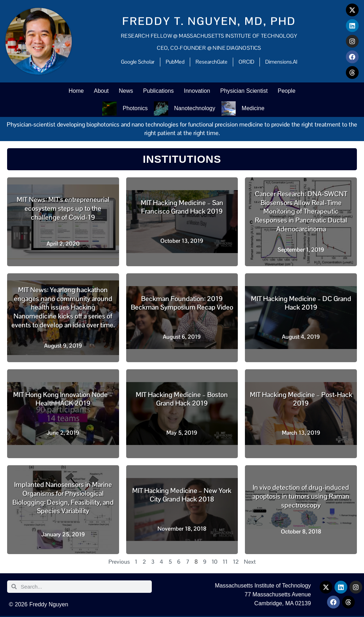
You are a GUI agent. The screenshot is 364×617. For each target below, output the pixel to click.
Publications (159, 91)
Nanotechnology (195, 109)
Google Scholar (138, 62)
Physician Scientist (245, 91)
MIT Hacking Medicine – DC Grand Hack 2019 (301, 304)
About (100, 91)
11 (225, 563)
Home (74, 91)
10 (215, 563)
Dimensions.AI (281, 62)
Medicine (253, 109)
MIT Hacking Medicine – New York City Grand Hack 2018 (182, 496)
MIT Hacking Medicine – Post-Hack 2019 (301, 400)
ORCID (246, 62)
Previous (119, 563)
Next (250, 563)
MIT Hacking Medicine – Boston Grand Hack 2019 (182, 400)
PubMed (175, 62)
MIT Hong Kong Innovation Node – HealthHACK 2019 (63, 400)
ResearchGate (212, 62)
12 (236, 563)
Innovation (198, 91)
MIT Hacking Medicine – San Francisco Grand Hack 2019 (182, 208)
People (288, 91)
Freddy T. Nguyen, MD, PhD (209, 21)
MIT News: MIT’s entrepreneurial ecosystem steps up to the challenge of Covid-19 (63, 209)
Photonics (135, 109)
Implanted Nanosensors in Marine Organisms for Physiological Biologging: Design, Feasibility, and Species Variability (63, 499)
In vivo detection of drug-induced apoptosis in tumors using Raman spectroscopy (301, 497)
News (125, 91)
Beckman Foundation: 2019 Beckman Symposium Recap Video (182, 304)
